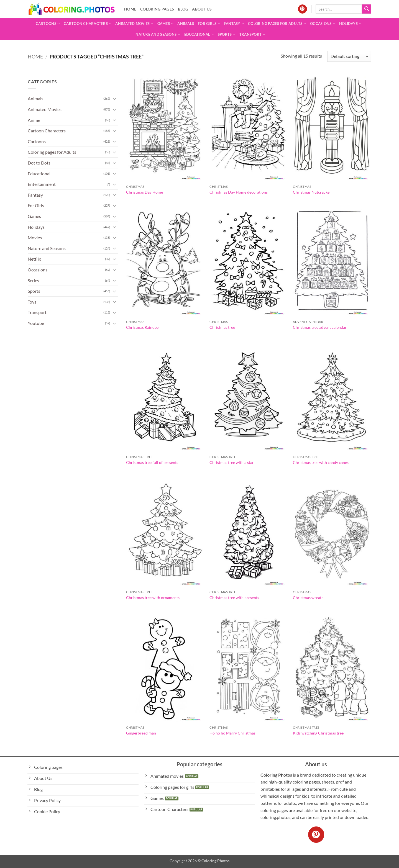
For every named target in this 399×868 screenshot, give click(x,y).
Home (130, 9)
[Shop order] (349, 56)
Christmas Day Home (144, 192)
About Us (202, 9)
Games (166, 24)
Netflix (34, 259)
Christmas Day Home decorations (239, 192)
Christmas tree (222, 327)
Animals (186, 24)
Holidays (350, 24)
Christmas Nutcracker (312, 192)
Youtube (36, 323)
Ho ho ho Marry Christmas (232, 733)
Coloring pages (157, 9)
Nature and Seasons (158, 34)
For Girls (209, 24)
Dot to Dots (39, 163)
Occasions (323, 24)
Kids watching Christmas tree (318, 733)
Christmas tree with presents (234, 598)
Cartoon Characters (88, 24)
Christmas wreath (308, 598)
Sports (227, 34)
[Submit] (367, 9)
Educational (199, 34)
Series (33, 280)
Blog (183, 9)
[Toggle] (115, 99)
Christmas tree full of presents (152, 462)
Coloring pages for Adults (277, 24)
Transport (252, 34)
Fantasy (234, 24)
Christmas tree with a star (232, 462)
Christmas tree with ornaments (153, 598)
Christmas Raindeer (143, 327)
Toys (32, 302)
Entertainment (42, 184)
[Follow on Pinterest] (302, 9)
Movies (35, 237)
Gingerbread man (141, 733)
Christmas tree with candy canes (321, 462)
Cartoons (48, 24)
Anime (34, 120)
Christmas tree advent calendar (320, 327)
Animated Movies (134, 24)
